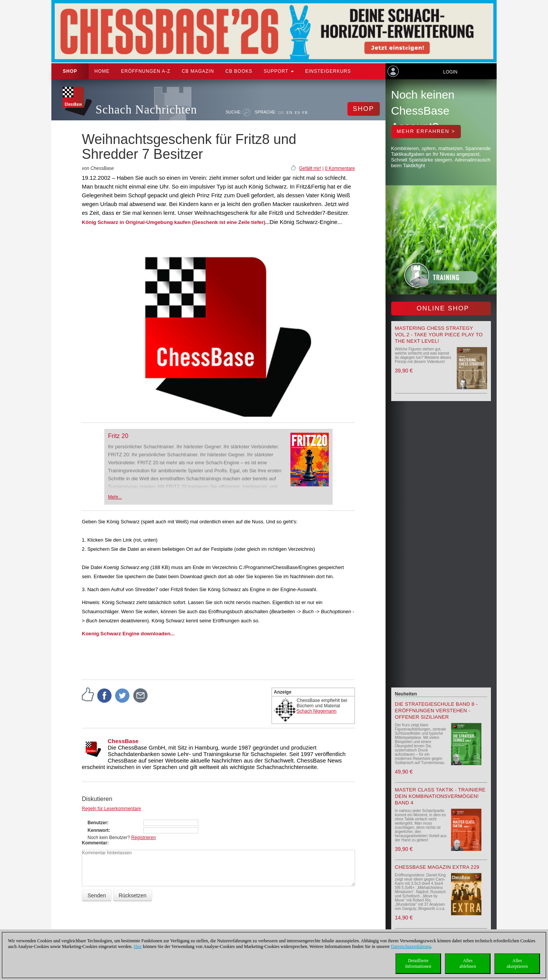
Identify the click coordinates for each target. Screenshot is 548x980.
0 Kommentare (340, 168)
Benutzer (97, 823)
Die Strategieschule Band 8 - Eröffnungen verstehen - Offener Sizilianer (436, 711)
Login (450, 72)
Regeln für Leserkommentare (111, 809)
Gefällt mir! (310, 168)
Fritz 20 (118, 436)
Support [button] (279, 71)
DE (281, 112)
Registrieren (144, 838)
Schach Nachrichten (146, 110)
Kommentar (95, 843)
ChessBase (123, 741)
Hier (138, 946)
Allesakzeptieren (517, 963)
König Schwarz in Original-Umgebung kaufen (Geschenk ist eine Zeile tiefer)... (176, 222)
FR (305, 112)
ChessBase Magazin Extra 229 (437, 867)
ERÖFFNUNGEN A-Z (146, 71)
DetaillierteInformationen (418, 963)
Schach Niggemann (317, 711)
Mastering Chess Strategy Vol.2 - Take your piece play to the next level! (439, 335)
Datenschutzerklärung (411, 946)
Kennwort (98, 830)
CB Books (239, 71)
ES (297, 112)
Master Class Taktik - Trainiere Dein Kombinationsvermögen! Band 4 (440, 796)
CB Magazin (198, 71)
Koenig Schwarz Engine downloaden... (128, 634)
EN (289, 112)
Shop (70, 71)
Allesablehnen (468, 963)
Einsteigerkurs (328, 71)
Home (102, 71)
